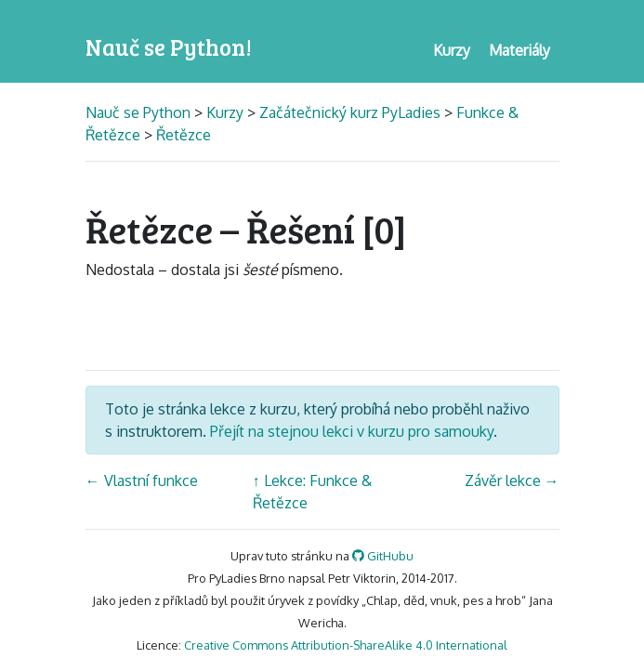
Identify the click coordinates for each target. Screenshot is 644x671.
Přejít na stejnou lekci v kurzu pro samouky (352, 431)
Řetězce (184, 135)
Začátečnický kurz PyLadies (350, 112)
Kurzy (225, 112)
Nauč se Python (140, 112)
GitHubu (383, 556)
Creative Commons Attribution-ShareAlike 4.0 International (346, 645)
